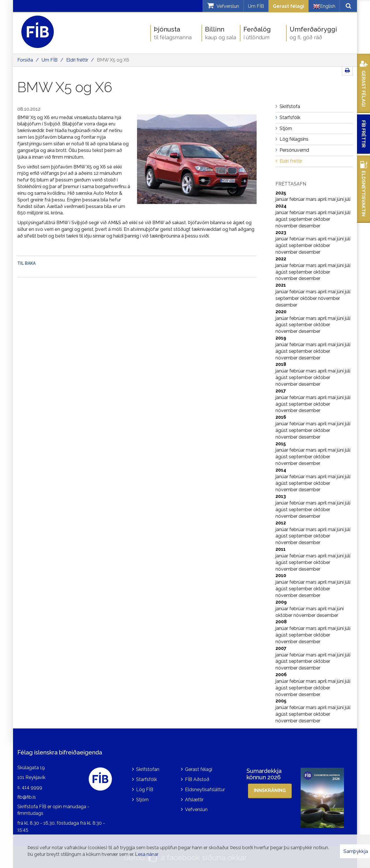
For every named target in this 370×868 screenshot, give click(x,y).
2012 (281, 523)
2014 (281, 470)
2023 (281, 232)
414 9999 (32, 787)
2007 (281, 648)
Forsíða (25, 60)
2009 (281, 602)
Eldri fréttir (77, 60)
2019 (281, 338)
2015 (281, 444)
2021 (281, 285)
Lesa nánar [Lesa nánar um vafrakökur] (147, 854)
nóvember (287, 226)
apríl (323, 199)
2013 (281, 496)
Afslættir (194, 800)
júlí (348, 199)
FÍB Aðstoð (197, 779)
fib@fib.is (27, 797)
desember (309, 226)
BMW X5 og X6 (113, 60)
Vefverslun (196, 809)
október (322, 219)
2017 (281, 391)
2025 (281, 193)
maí (332, 199)
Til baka (26, 263)
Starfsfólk (147, 779)
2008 (281, 622)
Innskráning (270, 790)
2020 (281, 312)
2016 (281, 417)
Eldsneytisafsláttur (205, 790)
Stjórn (142, 800)
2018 (281, 364)
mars (312, 199)
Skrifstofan (148, 769)
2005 (281, 701)
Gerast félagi (288, 6)
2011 (281, 549)
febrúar (298, 199)
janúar (282, 199)
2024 (281, 206)
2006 (281, 675)
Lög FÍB (145, 790)
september (301, 219)
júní (341, 199)
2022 (281, 259)
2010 (281, 575)
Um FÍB (256, 6)
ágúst (282, 219)
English (324, 6)
